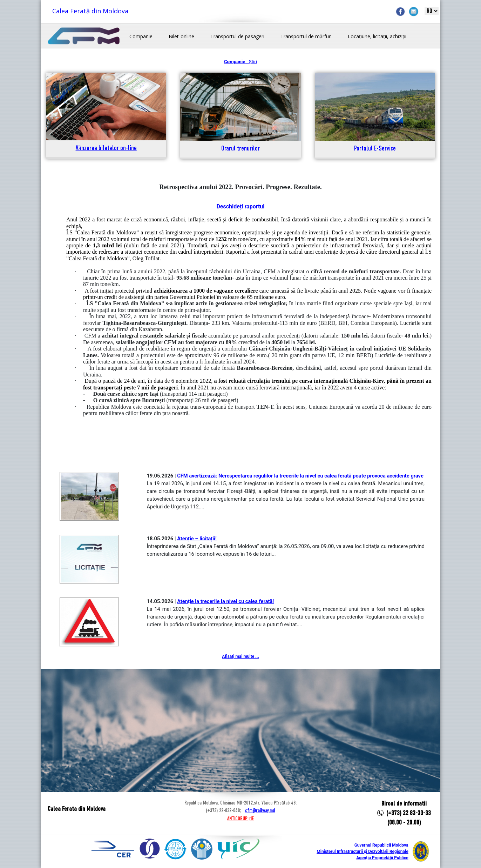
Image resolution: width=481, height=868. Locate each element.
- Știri (240, 62)
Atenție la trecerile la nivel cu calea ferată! (225, 601)
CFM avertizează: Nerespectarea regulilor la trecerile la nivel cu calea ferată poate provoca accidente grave (300, 476)
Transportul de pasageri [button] (237, 36)
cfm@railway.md (260, 811)
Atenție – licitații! (197, 539)
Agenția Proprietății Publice (382, 858)
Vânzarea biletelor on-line (106, 149)
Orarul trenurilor (240, 149)
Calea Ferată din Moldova (90, 11)
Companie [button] (141, 36)
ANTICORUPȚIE (240, 819)
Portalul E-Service (375, 149)
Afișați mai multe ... (240, 656)
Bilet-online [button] (181, 36)
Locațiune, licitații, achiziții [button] (377, 36)
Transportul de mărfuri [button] (306, 36)
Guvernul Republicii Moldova (381, 845)
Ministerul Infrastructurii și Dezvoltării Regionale (362, 852)
